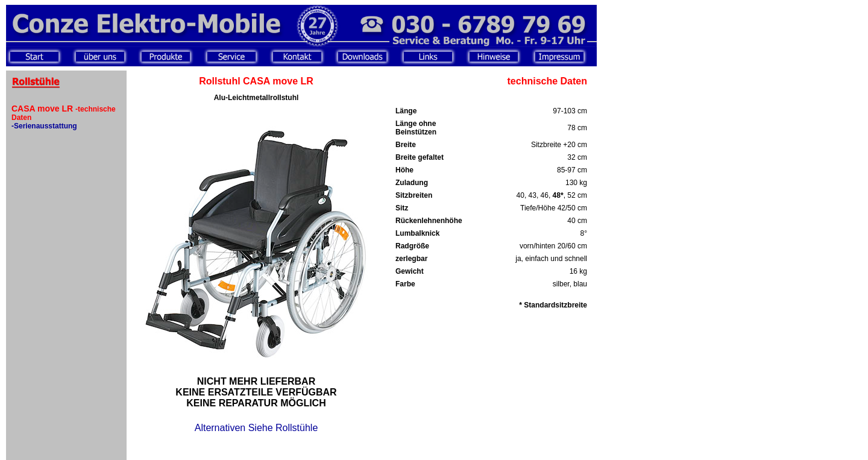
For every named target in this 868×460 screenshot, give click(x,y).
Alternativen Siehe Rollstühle (256, 428)
